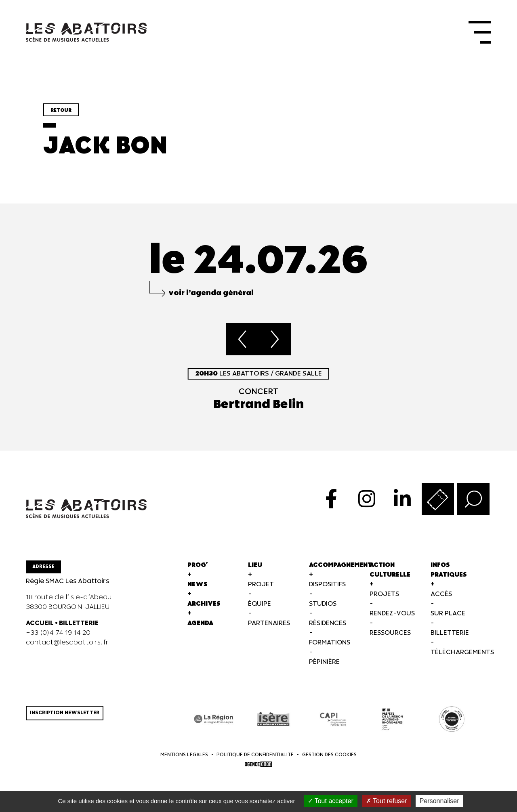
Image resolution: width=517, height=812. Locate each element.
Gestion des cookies (329, 755)
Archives (204, 604)
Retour (61, 110)
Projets (384, 594)
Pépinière (324, 662)
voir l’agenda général (211, 293)
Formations (330, 643)
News (198, 584)
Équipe (260, 604)
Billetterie (450, 633)
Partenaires (269, 623)
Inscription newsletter (65, 713)
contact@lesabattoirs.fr (67, 643)
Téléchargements (462, 652)
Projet (261, 584)
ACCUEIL (40, 623)
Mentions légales (184, 755)
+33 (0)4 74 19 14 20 (58, 633)
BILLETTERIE (79, 623)
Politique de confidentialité (255, 755)
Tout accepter (331, 801)
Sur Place (448, 614)
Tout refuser (387, 801)
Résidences (328, 623)
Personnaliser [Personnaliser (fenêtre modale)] (439, 801)
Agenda (200, 623)
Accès (441, 594)
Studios (323, 604)
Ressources (390, 633)
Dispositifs (327, 584)
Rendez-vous (392, 614)
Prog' (198, 565)
